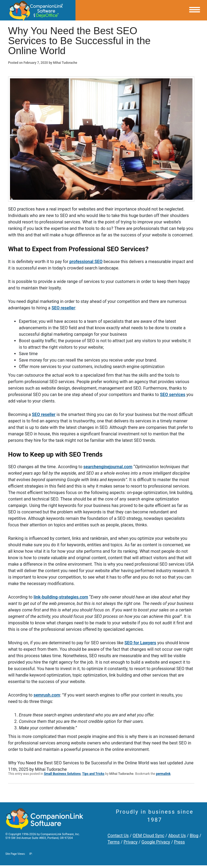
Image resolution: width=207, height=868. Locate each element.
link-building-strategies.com (61, 597)
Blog (194, 836)
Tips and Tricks (93, 774)
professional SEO (86, 262)
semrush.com (47, 695)
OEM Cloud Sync (149, 836)
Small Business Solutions (62, 774)
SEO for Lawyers (140, 643)
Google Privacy (156, 842)
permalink (163, 774)
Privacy (131, 842)
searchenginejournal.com (108, 467)
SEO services (173, 395)
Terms (114, 842)
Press (179, 842)
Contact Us (118, 836)
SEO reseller (63, 308)
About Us (177, 836)
